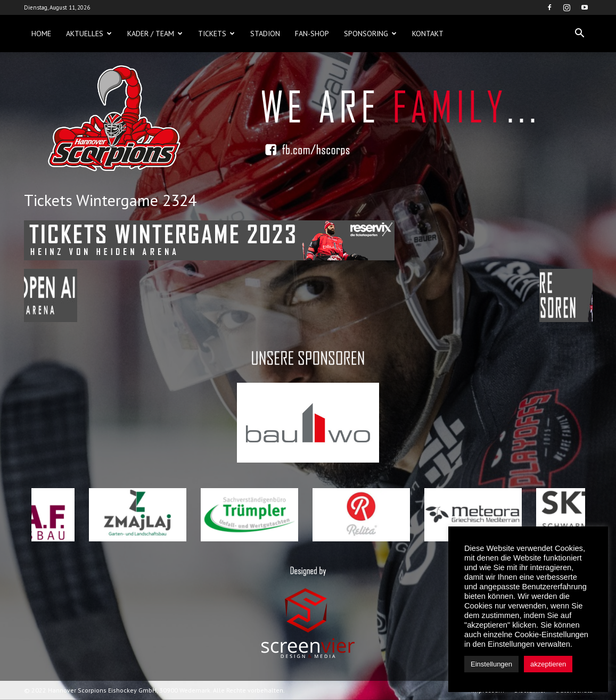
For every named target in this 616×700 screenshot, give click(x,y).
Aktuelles (89, 34)
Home (41, 34)
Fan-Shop (312, 34)
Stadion (265, 34)
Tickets (216, 34)
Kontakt (428, 34)
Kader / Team (155, 34)
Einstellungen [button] (491, 664)
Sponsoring (370, 34)
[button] (580, 34)
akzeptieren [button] (548, 664)
